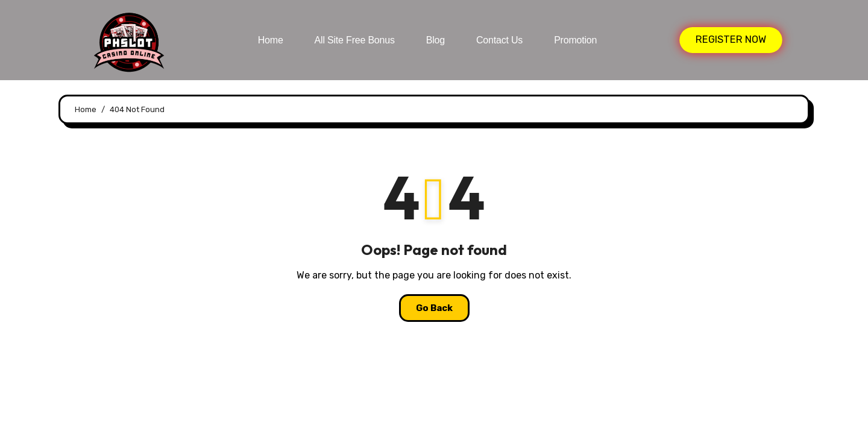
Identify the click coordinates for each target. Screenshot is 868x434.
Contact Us (499, 40)
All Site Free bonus (355, 40)
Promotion (575, 40)
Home (271, 40)
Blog (436, 40)
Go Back (434, 308)
